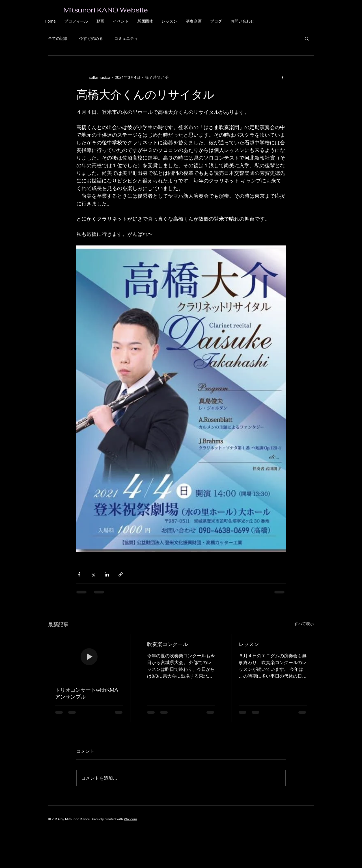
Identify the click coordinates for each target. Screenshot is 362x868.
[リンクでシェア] (121, 574)
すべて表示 (304, 624)
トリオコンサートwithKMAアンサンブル (87, 693)
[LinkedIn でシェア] (107, 574)
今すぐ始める (91, 38)
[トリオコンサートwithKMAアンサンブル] (89, 657)
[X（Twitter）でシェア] (93, 574)
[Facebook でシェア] (79, 574)
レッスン (249, 644)
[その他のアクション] (282, 77)
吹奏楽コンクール (167, 644)
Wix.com (130, 819)
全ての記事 (58, 38)
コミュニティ (126, 38)
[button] (307, 38)
